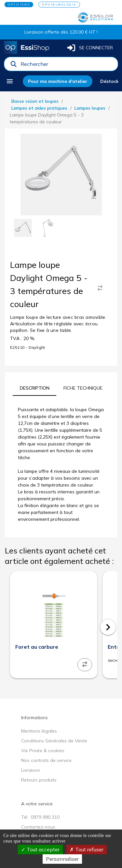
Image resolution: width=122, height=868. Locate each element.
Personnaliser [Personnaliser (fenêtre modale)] (62, 859)
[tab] (34, 388)
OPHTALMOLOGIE (59, 5)
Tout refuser (87, 849)
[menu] (12, 81)
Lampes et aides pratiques (39, 108)
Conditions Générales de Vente (54, 741)
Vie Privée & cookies (43, 751)
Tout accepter (40, 849)
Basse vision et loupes (35, 101)
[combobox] (67, 66)
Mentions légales (39, 731)
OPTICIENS (19, 5)
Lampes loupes (90, 108)
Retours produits (39, 780)
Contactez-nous (38, 827)
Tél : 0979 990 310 (40, 817)
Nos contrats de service (46, 760)
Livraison (31, 770)
